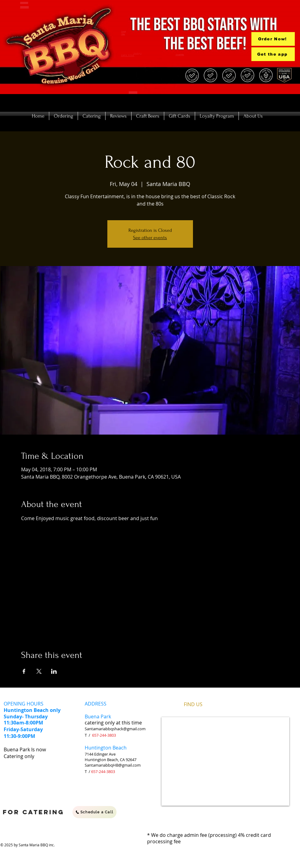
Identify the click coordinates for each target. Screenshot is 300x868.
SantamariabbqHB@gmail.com (113, 765)
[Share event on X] (39, 671)
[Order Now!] (273, 39)
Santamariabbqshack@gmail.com (115, 729)
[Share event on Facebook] (24, 671)
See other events (150, 238)
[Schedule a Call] (94, 812)
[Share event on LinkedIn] (54, 671)
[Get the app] (273, 54)
